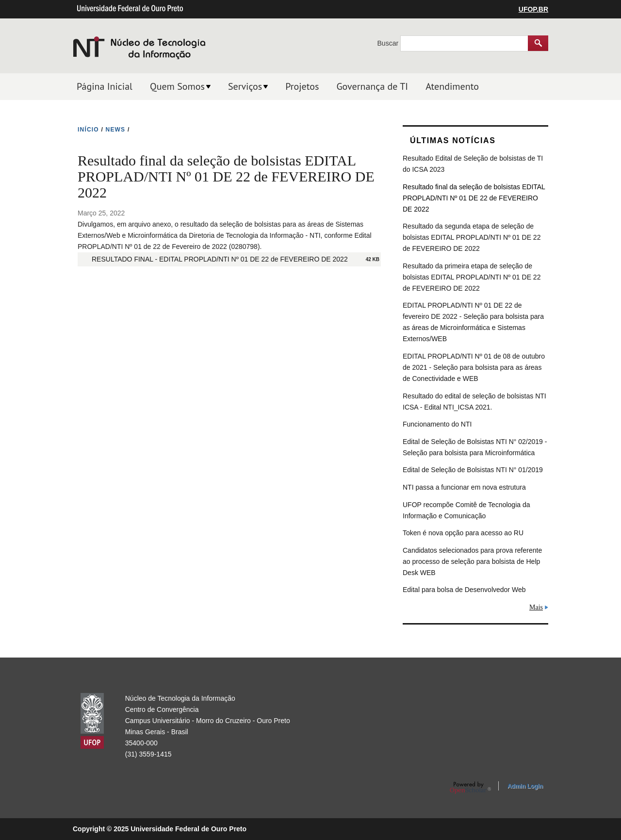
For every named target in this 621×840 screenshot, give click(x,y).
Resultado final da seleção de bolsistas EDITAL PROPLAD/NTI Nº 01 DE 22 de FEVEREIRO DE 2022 (474, 198)
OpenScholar (470, 788)
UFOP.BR (533, 9)
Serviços (245, 86)
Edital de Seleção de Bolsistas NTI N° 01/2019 (473, 470)
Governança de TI (372, 86)
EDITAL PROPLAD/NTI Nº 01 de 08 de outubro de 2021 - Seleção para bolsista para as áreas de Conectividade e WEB (474, 367)
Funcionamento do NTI (437, 424)
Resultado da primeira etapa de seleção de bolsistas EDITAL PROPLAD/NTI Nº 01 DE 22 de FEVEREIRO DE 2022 (472, 277)
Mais (536, 607)
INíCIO (88, 130)
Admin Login (525, 786)
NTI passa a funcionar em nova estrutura (464, 487)
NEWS (116, 130)
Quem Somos (177, 86)
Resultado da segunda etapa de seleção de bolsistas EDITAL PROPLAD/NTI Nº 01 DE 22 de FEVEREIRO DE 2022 (472, 237)
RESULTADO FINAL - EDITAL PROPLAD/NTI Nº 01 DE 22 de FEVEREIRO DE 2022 (220, 259)
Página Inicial (105, 86)
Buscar (389, 43)
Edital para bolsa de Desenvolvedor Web (464, 590)
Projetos (302, 86)
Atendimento (452, 86)
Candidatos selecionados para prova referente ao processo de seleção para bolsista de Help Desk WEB (472, 561)
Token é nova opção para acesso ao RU (463, 533)
